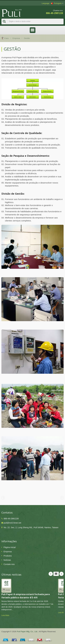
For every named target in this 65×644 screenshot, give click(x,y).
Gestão (27, 38)
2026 (6, 590)
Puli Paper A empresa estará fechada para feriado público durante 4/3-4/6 (26, 596)
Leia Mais (5, 615)
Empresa (16, 38)
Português (56, 3)
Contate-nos (9, 564)
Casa (6, 38)
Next (61, 574)
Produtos (8, 556)
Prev (51, 574)
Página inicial (10, 547)
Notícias (7, 560)
